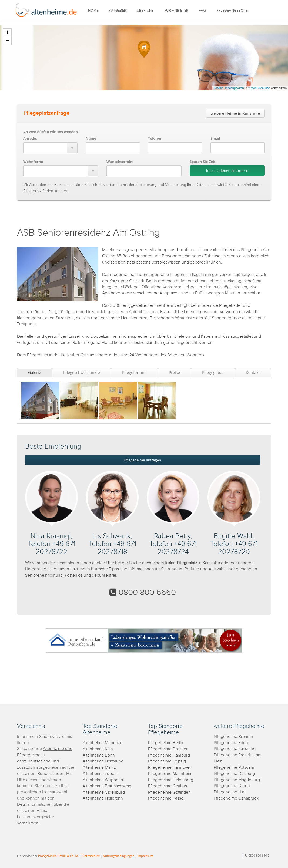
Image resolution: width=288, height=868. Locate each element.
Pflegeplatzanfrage (46, 113)
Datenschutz (91, 856)
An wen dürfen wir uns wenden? (51, 132)
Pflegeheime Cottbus (168, 786)
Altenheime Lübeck (101, 774)
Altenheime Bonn (99, 755)
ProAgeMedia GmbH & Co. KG (59, 856)
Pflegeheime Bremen (233, 737)
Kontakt (253, 372)
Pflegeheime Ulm (230, 792)
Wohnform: (33, 162)
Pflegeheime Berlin (166, 743)
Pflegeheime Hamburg (169, 755)
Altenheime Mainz (99, 767)
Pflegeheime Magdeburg (237, 780)
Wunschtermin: (120, 162)
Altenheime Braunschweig (107, 786)
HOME (93, 11)
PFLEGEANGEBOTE (232, 11)
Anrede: (30, 138)
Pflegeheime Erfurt (231, 743)
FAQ (202, 11)
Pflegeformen (134, 372)
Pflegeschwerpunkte (82, 372)
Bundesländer (50, 774)
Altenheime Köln (98, 749)
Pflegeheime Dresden (168, 749)
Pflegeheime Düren (232, 786)
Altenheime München (103, 743)
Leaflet (218, 88)
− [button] (7, 41)
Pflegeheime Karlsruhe (235, 749)
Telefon (155, 138)
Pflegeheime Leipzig (167, 761)
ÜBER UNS (145, 11)
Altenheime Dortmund (103, 761)
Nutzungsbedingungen (119, 856)
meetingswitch (235, 88)
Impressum (145, 856)
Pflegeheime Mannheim (170, 774)
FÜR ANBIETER (176, 11)
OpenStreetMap (260, 88)
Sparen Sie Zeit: (203, 162)
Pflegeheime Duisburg (234, 774)
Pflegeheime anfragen (143, 460)
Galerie (35, 372)
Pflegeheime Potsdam (234, 767)
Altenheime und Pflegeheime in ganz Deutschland (45, 755)
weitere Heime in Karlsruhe (235, 113)
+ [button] (7, 33)
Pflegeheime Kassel (166, 798)
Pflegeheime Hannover (170, 767)
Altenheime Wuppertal (103, 780)
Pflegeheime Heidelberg (171, 780)
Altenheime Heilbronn (103, 798)
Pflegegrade (213, 372)
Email (215, 138)
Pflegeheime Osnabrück (236, 798)
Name (91, 138)
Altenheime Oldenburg (104, 792)
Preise (174, 372)
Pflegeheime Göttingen (169, 792)
